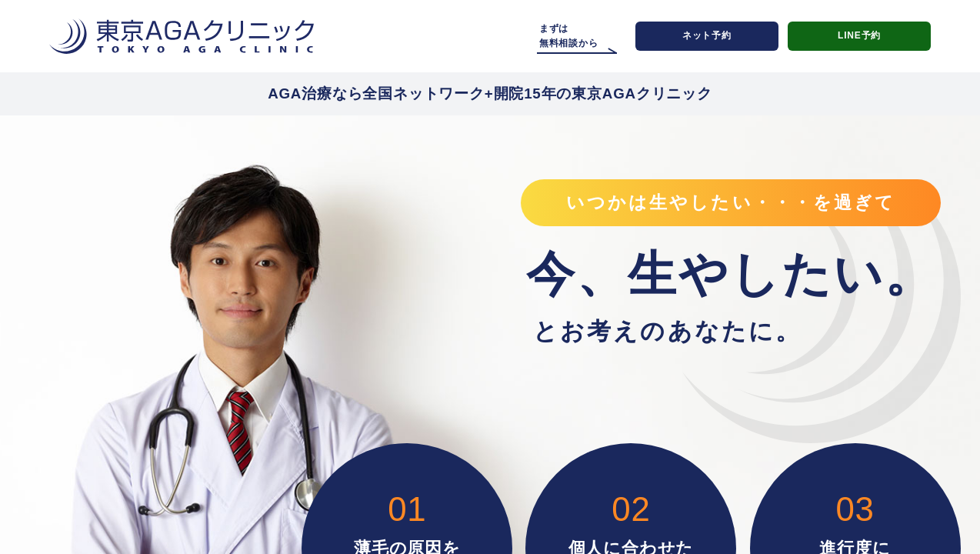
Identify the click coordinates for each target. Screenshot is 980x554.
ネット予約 (707, 35)
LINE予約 (859, 35)
